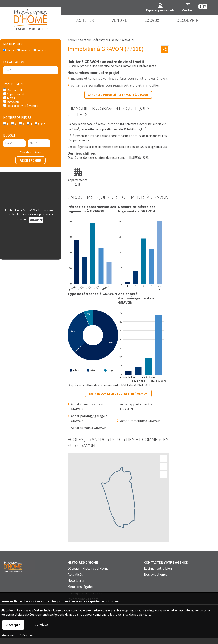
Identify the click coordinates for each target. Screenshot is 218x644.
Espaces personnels (160, 10)
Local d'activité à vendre (21, 106)
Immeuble (11, 102)
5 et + (40, 124)
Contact (188, 10)
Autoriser (36, 220)
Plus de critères (30, 152)
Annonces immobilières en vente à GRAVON (118, 95)
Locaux (40, 50)
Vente (9, 50)
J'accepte (13, 625)
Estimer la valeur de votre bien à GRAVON (118, 393)
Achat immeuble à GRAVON (140, 421)
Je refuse (41, 624)
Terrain (9, 98)
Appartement (14, 94)
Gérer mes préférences (18, 635)
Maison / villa (13, 90)
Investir (24, 50)
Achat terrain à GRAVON (89, 428)
